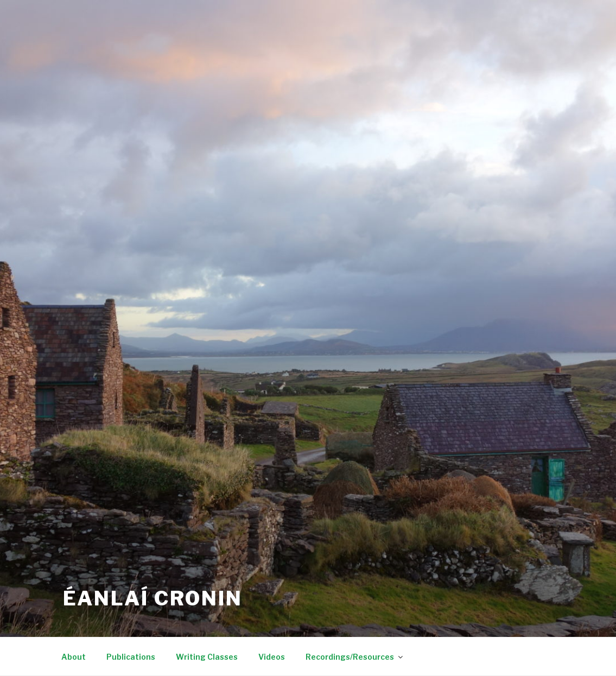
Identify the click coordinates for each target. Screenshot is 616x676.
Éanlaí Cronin (153, 598)
